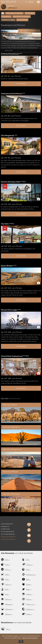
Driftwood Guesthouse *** (11, 54)
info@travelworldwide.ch (8, 537)
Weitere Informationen (30, 638)
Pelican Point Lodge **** (11, 310)
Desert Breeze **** (9, 266)
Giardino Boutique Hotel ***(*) (13, 182)
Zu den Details (28, 84)
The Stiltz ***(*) (7, 224)
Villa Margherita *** (9, 136)
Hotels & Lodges (8, 20)
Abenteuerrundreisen (21, 17)
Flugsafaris (6, 17)
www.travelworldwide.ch (8, 539)
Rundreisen (30, 13)
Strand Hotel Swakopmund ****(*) (15, 356)
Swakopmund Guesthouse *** (13, 94)
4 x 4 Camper (22, 20)
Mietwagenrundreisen (14, 13)
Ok (21, 642)
